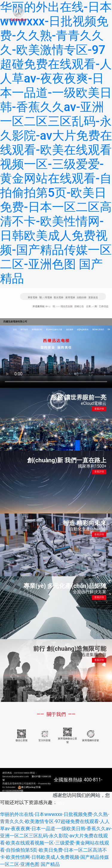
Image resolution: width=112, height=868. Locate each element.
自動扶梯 (82, 298)
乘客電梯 (33, 298)
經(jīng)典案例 (83, 330)
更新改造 (93, 298)
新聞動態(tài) (37, 330)
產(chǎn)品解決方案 (54, 330)
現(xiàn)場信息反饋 (63, 306)
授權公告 (79, 306)
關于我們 (24, 330)
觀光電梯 (59, 298)
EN (109, 330)
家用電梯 (70, 298)
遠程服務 (70, 330)
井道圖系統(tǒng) (42, 306)
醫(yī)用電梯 (46, 298)
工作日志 (104, 306)
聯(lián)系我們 (98, 330)
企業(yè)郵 (92, 306)
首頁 (15, 330)
